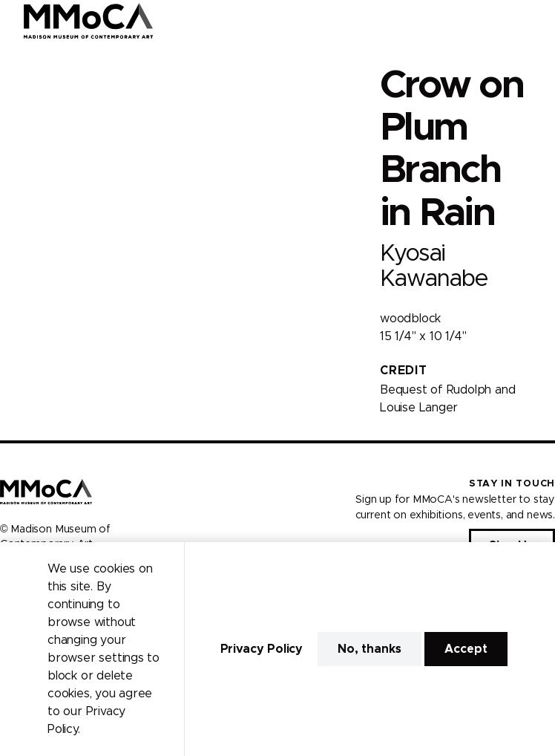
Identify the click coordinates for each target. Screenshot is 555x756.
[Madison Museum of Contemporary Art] (89, 21)
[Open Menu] (535, 21)
